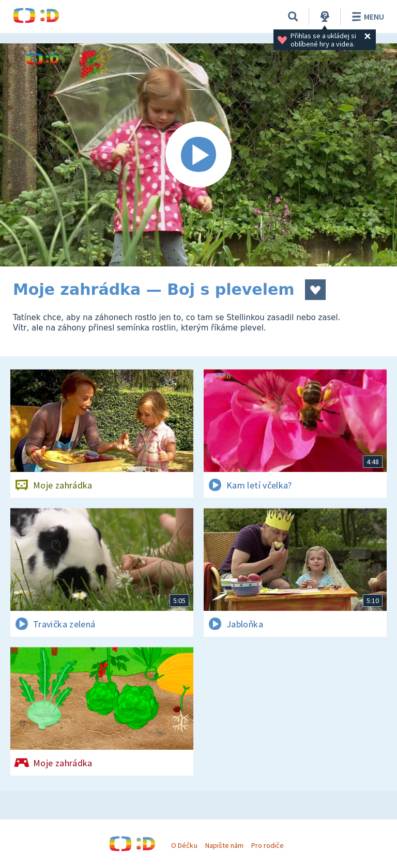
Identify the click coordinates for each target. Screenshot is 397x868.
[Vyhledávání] (293, 17)
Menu (366, 17)
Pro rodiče (268, 845)
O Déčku (184, 845)
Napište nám (224, 845)
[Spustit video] (198, 155)
